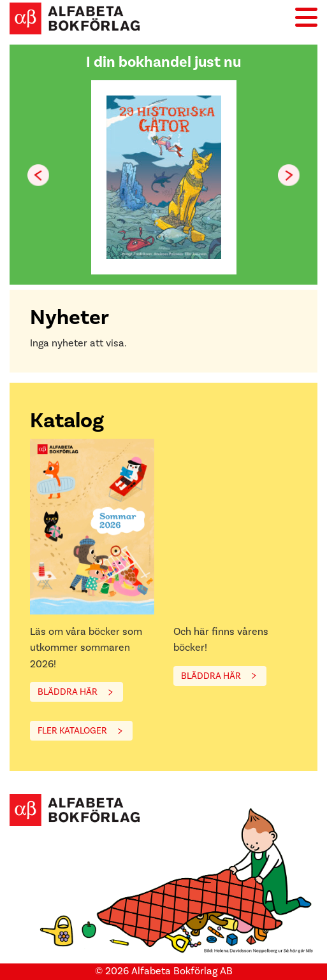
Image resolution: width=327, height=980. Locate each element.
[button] (289, 175)
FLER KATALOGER (72, 731)
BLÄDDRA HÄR (68, 692)
